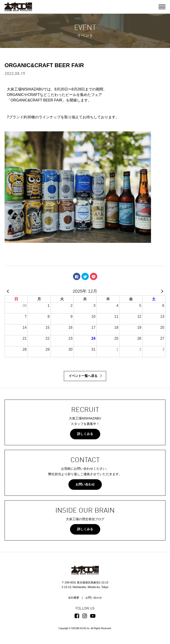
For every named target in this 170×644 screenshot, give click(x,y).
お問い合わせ (85, 484)
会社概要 (74, 598)
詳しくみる (85, 434)
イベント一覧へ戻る (83, 376)
